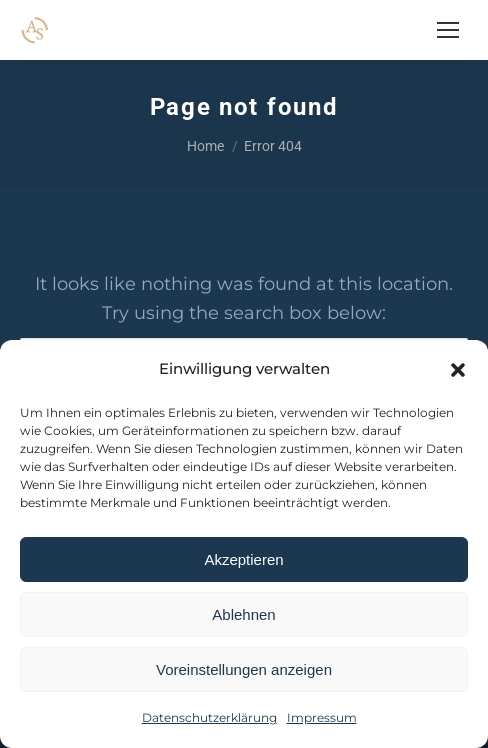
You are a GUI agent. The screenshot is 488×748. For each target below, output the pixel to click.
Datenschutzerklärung (209, 717)
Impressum (322, 717)
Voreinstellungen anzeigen (244, 669)
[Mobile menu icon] (448, 30)
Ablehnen (243, 614)
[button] (458, 370)
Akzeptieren (243, 559)
